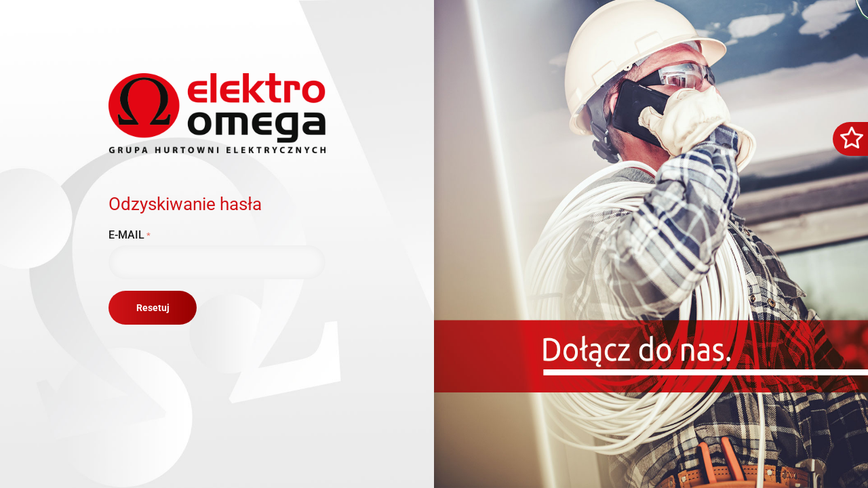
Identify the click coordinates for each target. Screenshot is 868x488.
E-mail (126, 235)
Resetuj (153, 308)
